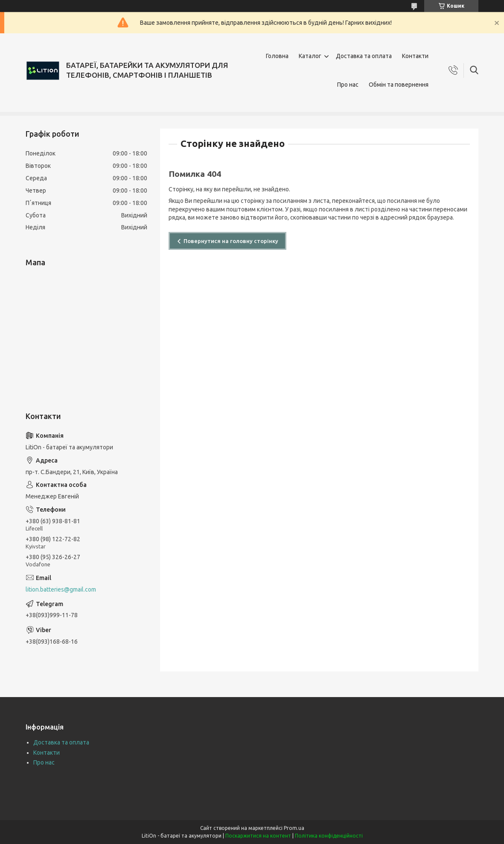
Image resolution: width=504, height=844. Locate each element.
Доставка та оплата (364, 56)
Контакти (415, 56)
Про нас (348, 85)
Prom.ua (294, 828)
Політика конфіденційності (329, 836)
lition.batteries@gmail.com (61, 589)
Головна (277, 56)
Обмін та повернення (399, 85)
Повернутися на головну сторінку (231, 241)
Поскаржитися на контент (258, 836)
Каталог (310, 56)
